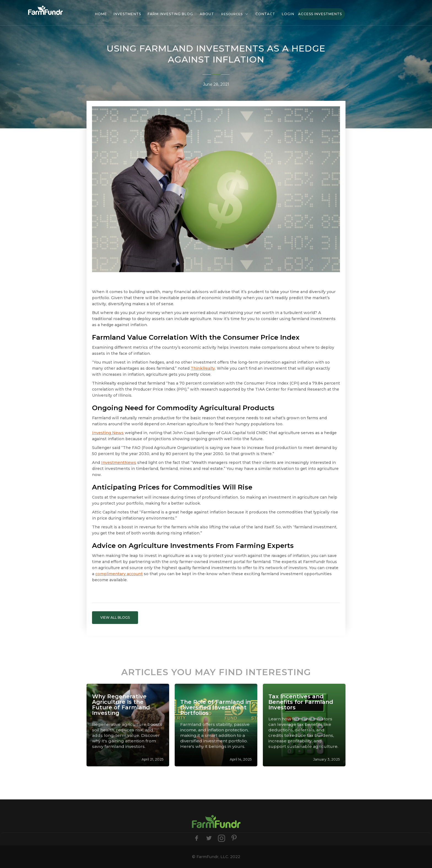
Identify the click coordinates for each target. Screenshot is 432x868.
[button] (235, 14)
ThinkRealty (203, 368)
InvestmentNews (119, 463)
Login (288, 14)
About (207, 14)
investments (127, 14)
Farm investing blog (170, 14)
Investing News (108, 433)
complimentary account (119, 574)
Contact (265, 14)
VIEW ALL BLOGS (115, 617)
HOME (101, 14)
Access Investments (320, 14)
